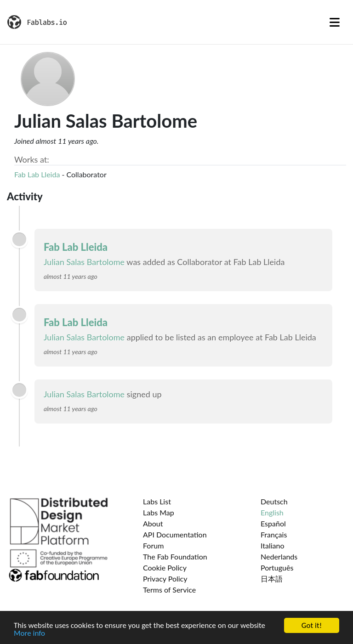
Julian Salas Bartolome (84, 262)
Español (273, 523)
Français (274, 534)
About (153, 523)
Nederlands (279, 556)
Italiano (273, 545)
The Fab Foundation (175, 556)
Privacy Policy (165, 579)
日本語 (272, 579)
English (272, 512)
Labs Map (159, 512)
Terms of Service (169, 590)
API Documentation (175, 534)
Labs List (157, 501)
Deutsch (274, 501)
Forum (153, 545)
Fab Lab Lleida (37, 174)
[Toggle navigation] (335, 22)
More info (29, 634)
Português (277, 568)
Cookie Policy (165, 568)
